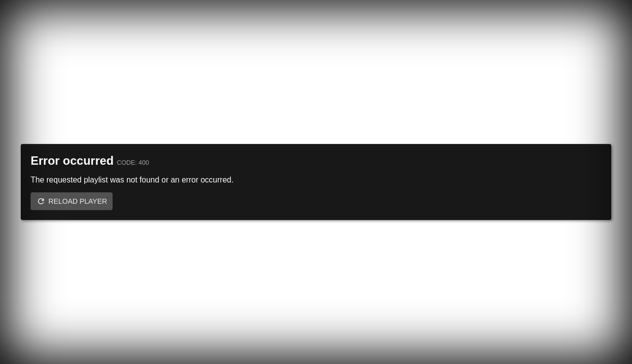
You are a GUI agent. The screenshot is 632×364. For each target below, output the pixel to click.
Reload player (78, 201)
